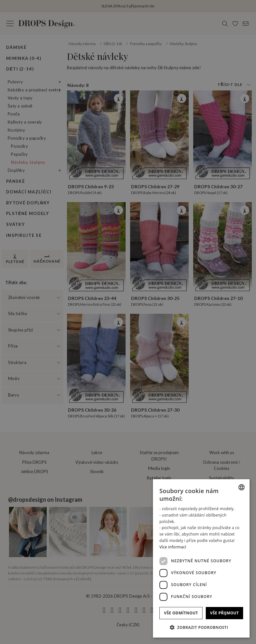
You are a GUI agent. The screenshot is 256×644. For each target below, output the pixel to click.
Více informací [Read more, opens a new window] (173, 547)
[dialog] (201, 558)
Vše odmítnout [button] (181, 613)
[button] (201, 627)
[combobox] (242, 487)
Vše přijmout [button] (224, 613)
